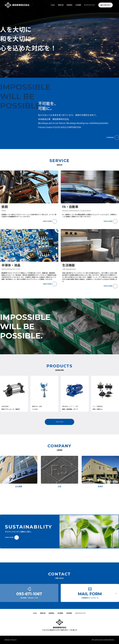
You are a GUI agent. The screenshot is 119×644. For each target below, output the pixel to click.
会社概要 (78, 5)
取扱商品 (69, 5)
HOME (53, 5)
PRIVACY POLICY (11, 640)
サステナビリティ (90, 5)
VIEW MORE (47, 221)
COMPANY (110, 137)
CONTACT (107, 5)
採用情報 (69, 613)
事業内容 (61, 5)
